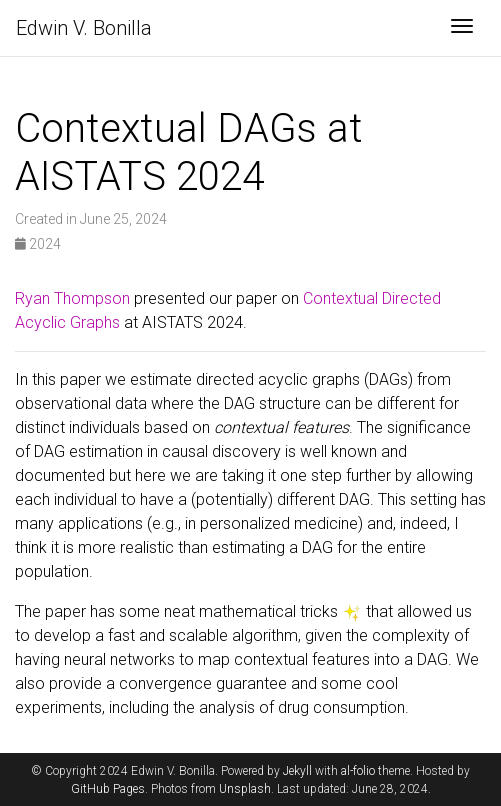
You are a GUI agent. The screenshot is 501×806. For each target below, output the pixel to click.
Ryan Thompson (72, 298)
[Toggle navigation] (462, 28)
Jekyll (297, 771)
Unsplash (245, 789)
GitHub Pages (108, 789)
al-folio (358, 771)
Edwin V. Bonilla (84, 28)
